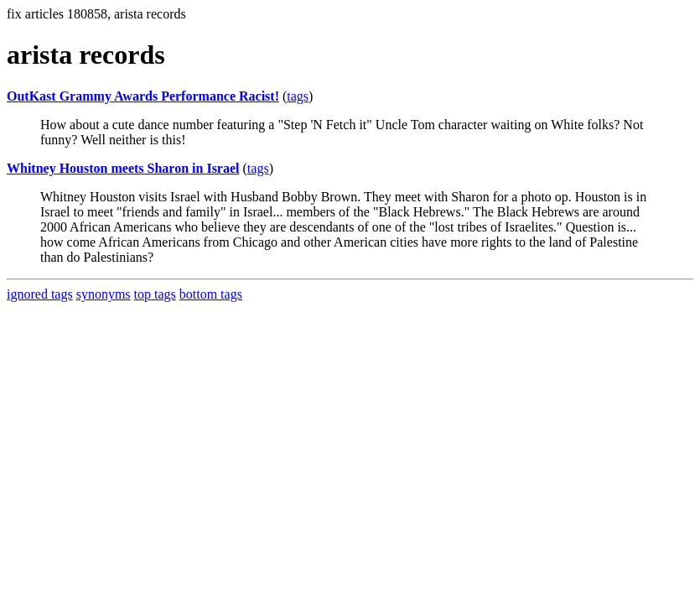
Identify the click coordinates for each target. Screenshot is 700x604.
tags (298, 96)
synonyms (104, 294)
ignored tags (40, 294)
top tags (155, 294)
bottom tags (211, 294)
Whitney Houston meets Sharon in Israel (123, 168)
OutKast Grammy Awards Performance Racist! (143, 96)
